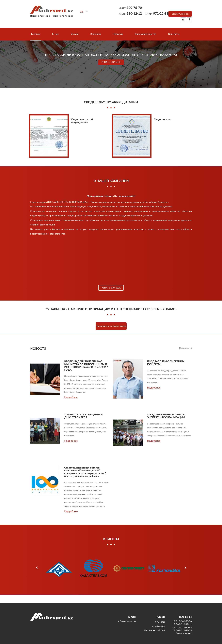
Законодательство (145, 34)
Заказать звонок (180, 14)
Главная (36, 34)
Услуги (75, 34)
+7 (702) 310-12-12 (182, 624)
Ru (82, 11)
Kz (87, 11)
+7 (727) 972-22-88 (182, 627)
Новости (118, 34)
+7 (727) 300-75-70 (182, 621)
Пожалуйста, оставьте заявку (111, 326)
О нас (55, 34)
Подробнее (71, 397)
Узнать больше (111, 62)
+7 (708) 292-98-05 (182, 630)
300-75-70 (130, 8)
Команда (95, 34)
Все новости (185, 348)
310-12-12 (130, 14)
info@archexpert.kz (127, 621)
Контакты (174, 34)
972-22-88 (157, 14)
